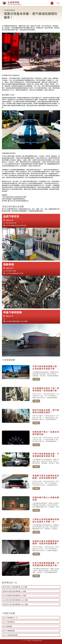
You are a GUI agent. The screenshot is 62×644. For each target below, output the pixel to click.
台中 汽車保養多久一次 (10, 618)
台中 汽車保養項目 (9, 622)
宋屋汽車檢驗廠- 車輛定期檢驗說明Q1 (14, 199)
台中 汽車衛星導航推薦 (10, 635)
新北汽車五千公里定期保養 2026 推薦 (15, 587)
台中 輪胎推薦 (7, 626)
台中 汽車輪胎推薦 (9, 631)
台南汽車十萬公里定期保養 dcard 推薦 (15, 604)
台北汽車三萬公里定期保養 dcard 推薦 (15, 600)
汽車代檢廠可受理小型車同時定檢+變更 (14, 197)
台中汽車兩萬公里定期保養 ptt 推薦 (15, 596)
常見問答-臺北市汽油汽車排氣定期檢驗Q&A (15, 201)
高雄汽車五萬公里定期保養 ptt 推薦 (15, 591)
